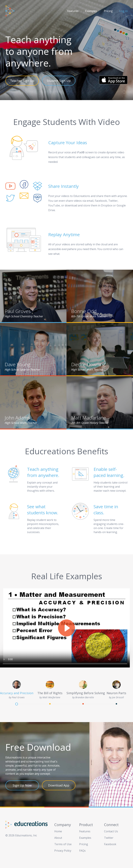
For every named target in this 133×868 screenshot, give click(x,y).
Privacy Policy (63, 851)
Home (58, 831)
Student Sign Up (59, 81)
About (58, 838)
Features (73, 11)
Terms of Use (63, 844)
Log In (124, 11)
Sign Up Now (22, 785)
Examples (91, 11)
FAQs (82, 851)
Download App (59, 785)
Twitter (109, 838)
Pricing (108, 11)
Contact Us (111, 831)
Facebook (110, 844)
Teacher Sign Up (22, 81)
